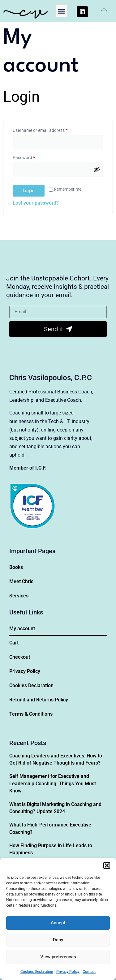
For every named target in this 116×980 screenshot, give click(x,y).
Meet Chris (21, 581)
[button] (107, 865)
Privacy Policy (68, 972)
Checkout (20, 657)
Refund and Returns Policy (39, 700)
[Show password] (97, 169)
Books (16, 567)
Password (32, 157)
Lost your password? (36, 203)
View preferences (58, 957)
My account (22, 629)
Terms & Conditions (31, 714)
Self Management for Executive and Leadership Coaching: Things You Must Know (53, 783)
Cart (14, 643)
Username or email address (48, 129)
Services (19, 596)
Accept (58, 923)
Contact (89, 972)
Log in (29, 191)
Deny (58, 940)
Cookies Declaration (37, 972)
